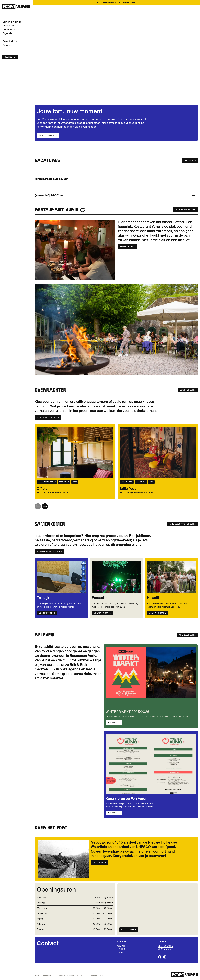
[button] (45, 506)
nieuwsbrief (10, 57)
